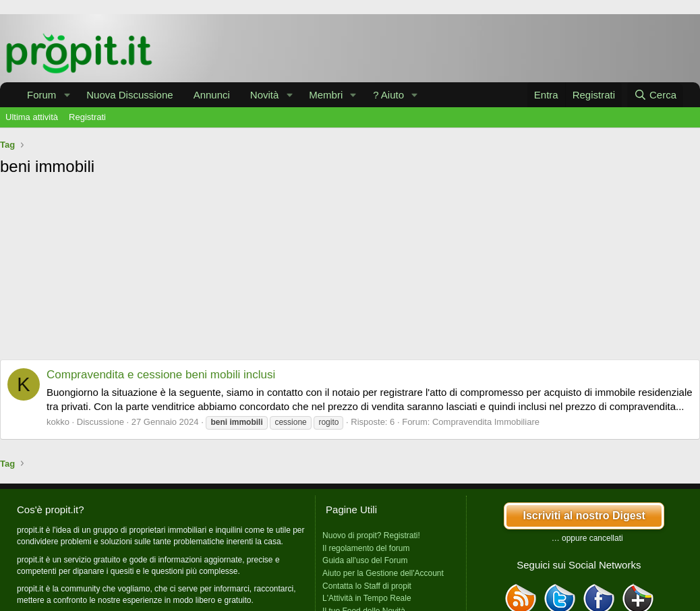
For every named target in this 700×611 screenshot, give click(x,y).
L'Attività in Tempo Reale (367, 598)
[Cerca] (655, 95)
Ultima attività (32, 117)
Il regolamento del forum (366, 548)
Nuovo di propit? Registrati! (371, 535)
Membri (326, 95)
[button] (67, 95)
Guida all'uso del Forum (365, 560)
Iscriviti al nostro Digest (584, 516)
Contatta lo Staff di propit (367, 586)
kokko (58, 422)
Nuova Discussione (129, 95)
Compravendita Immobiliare (486, 422)
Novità (265, 95)
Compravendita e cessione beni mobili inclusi (161, 375)
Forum (41, 95)
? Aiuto (388, 95)
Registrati (87, 117)
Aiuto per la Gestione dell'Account (383, 573)
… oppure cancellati (587, 538)
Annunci (212, 95)
